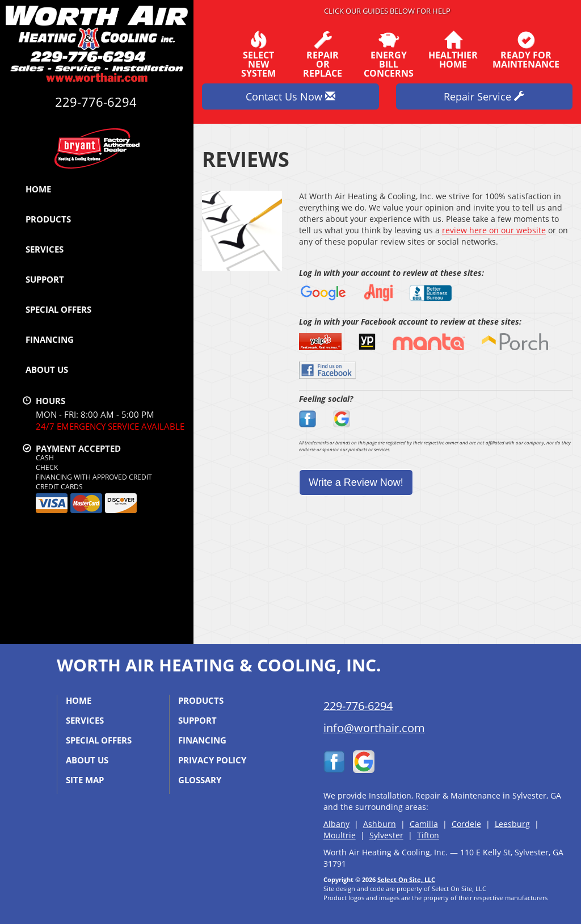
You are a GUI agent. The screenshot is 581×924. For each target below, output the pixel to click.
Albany (336, 824)
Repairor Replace (323, 54)
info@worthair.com (374, 728)
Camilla (424, 824)
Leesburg (512, 824)
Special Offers (58, 309)
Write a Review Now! (356, 482)
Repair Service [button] (484, 96)
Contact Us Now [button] (290, 96)
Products (48, 219)
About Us (47, 369)
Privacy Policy (212, 760)
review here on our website (494, 230)
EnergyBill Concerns (389, 54)
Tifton (428, 835)
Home (38, 189)
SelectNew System (258, 54)
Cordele (466, 824)
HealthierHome (453, 50)
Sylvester (386, 835)
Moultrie (340, 835)
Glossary (200, 780)
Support (45, 279)
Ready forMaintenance (526, 50)
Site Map (85, 780)
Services (45, 249)
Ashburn (380, 824)
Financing (50, 339)
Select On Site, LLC (406, 879)
